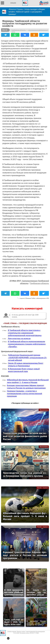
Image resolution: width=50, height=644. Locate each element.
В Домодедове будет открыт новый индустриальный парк (24, 370)
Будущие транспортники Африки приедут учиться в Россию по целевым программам (26, 387)
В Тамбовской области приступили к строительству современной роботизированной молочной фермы (25, 333)
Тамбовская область (18, 30)
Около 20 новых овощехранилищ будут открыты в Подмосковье (26, 364)
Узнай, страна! (43, 488)
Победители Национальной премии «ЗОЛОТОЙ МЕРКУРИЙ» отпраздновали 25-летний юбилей (27, 358)
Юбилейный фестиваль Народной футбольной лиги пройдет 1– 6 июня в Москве (28, 381)
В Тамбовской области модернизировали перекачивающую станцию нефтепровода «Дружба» (27, 344)
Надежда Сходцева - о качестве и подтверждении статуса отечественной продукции (25, 393)
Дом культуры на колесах (19, 338)
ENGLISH (13, 3)
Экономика (44, 410)
